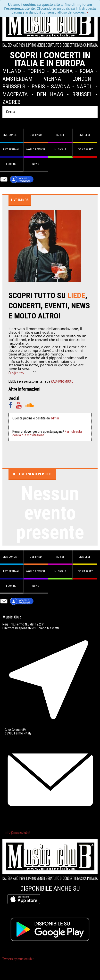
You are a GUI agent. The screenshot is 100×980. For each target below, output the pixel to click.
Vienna (52, 79)
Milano (12, 71)
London (82, 79)
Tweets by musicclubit (18, 959)
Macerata (15, 94)
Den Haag (50, 94)
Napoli (85, 86)
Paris (38, 86)
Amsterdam (17, 79)
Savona (61, 86)
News (36, 164)
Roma (87, 71)
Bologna (62, 71)
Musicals (60, 150)
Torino (36, 71)
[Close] (87, 12)
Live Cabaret (85, 150)
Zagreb (11, 102)
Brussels (14, 86)
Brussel (82, 94)
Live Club (85, 135)
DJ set (60, 135)
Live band (36, 135)
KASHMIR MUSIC (62, 382)
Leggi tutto (16, 373)
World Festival (36, 150)
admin (55, 418)
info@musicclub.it (18, 833)
